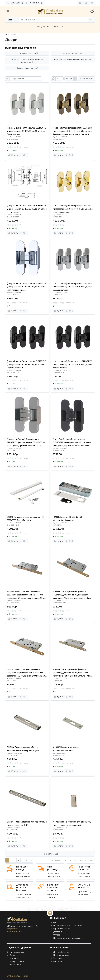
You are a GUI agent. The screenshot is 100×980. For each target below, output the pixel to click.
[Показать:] (59, 79)
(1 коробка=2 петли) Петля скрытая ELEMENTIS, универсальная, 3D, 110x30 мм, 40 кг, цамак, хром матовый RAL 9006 (26, 442)
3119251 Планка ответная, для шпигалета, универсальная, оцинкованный (72, 823)
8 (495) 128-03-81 (14, 931)
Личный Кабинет (61, 952)
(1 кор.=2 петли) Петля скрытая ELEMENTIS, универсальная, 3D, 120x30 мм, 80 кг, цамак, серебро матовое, (73, 287)
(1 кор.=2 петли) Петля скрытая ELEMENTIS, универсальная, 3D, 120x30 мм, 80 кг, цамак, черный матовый (27, 364)
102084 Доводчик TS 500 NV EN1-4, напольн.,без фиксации (68, 519)
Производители (17, 952)
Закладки (58, 958)
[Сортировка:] (26, 79)
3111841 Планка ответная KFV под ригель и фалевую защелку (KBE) (27, 823)
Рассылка (58, 961)
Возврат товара (17, 961)
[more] (27, 155)
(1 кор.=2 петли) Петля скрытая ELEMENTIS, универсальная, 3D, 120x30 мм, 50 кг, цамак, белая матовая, (27, 131)
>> (31, 860)
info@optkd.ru (44, 27)
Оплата (57, 935)
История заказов (61, 955)
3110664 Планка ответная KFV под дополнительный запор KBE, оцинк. (23, 749)
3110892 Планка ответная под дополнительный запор (66, 749)
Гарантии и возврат (62, 929)
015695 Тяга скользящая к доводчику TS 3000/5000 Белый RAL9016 (26, 519)
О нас (56, 922)
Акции (13, 955)
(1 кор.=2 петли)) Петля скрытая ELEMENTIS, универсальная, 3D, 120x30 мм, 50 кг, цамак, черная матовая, (73, 364)
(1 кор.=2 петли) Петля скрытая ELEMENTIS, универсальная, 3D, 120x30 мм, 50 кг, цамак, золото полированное (73, 209)
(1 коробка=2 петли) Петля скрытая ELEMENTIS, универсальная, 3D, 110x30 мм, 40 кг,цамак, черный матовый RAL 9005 (72, 442)
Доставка (58, 932)
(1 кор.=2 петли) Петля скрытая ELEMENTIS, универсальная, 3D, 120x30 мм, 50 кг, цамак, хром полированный (27, 287)
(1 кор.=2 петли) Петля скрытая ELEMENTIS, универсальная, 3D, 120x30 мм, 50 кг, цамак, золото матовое (27, 209)
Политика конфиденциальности (68, 938)
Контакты (58, 27)
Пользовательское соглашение (68, 926)
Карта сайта (15, 965)
